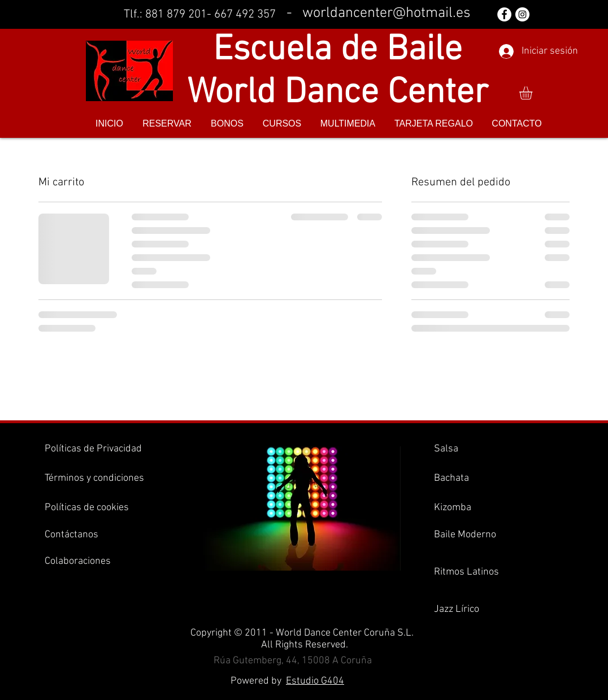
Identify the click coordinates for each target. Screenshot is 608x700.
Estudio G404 (315, 681)
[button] (533, 93)
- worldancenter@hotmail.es (379, 13)
